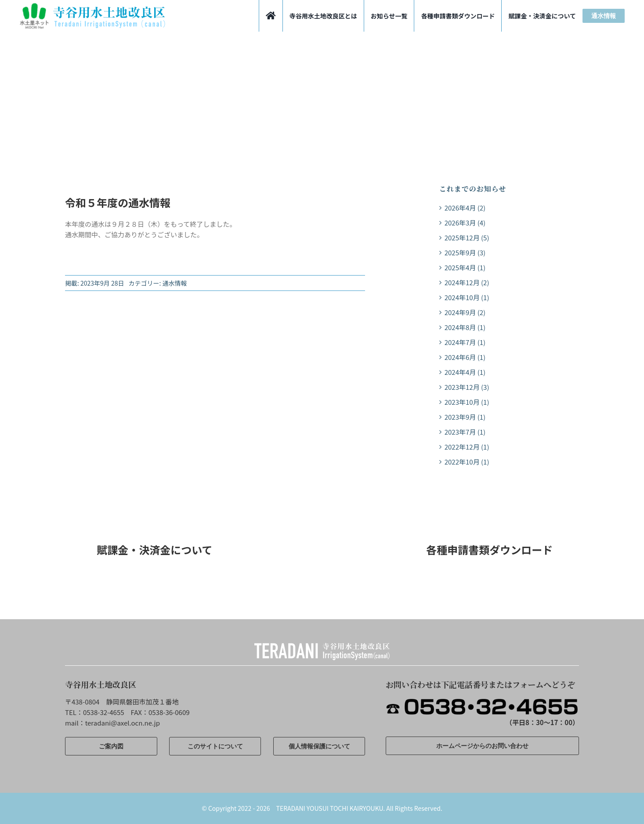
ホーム (73, 130)
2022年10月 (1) (467, 462)
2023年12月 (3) (467, 387)
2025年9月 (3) (465, 252)
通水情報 (175, 283)
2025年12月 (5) (467, 238)
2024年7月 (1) (465, 342)
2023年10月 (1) (467, 402)
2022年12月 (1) (467, 447)
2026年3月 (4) (465, 223)
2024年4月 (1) (465, 372)
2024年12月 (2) (467, 282)
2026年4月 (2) (465, 208)
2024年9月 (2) (465, 312)
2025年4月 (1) (465, 267)
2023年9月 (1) (465, 417)
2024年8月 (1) (465, 327)
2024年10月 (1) (467, 297)
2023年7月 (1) (465, 432)
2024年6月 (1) (465, 357)
